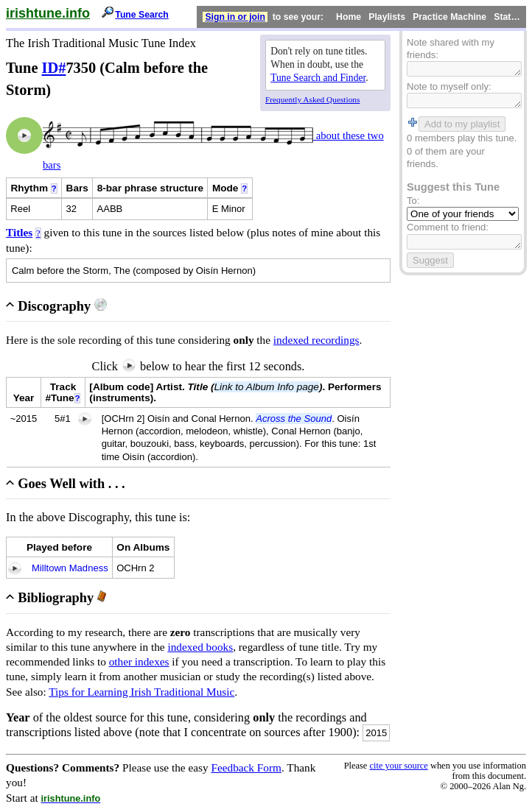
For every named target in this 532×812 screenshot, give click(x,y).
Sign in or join (235, 17)
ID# (54, 68)
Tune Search (142, 15)
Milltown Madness (70, 568)
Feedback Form (246, 767)
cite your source (398, 766)
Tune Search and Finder (318, 78)
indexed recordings (316, 340)
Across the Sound (294, 419)
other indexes (139, 661)
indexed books (200, 647)
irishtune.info (48, 13)
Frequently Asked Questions (312, 99)
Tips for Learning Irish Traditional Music (141, 692)
